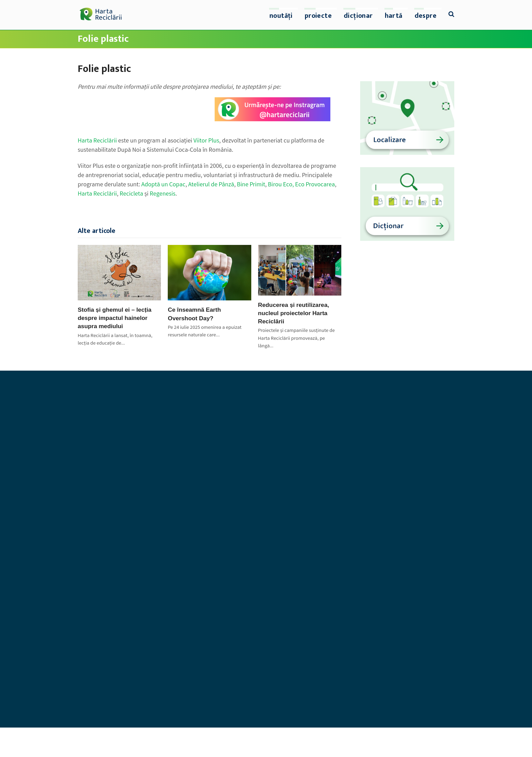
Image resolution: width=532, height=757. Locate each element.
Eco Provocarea (315, 185)
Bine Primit (251, 185)
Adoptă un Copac (163, 185)
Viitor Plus (206, 141)
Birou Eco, (282, 185)
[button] (451, 15)
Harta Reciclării (97, 141)
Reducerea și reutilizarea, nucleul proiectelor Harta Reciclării (294, 313)
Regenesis (162, 194)
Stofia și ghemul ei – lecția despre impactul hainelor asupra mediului (115, 318)
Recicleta (132, 194)
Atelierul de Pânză (211, 185)
